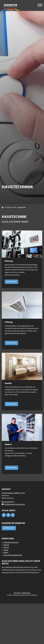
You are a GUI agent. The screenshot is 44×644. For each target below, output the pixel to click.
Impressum (17, 593)
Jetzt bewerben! (9, 528)
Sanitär (6, 550)
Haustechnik (21, 207)
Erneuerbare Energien (11, 542)
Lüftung (6, 547)
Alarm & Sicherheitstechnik (13, 555)
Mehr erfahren (11, 282)
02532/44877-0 (9, 502)
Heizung (6, 545)
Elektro (6, 553)
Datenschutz (26, 593)
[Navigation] (38, 4)
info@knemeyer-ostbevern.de (14, 504)
